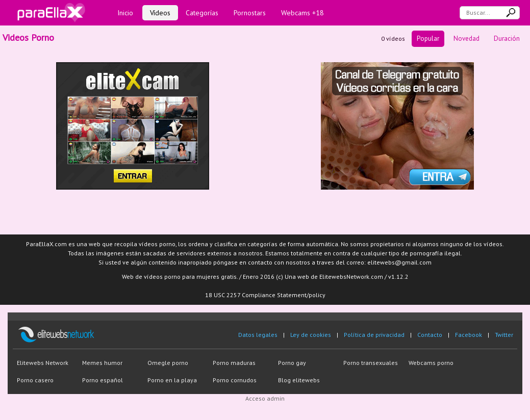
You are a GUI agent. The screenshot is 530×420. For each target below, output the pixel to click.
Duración (507, 38)
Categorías (202, 13)
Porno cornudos (235, 380)
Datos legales (258, 335)
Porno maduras (234, 363)
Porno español (103, 380)
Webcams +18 (302, 13)
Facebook (469, 335)
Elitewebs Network (43, 363)
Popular (428, 38)
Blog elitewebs (299, 380)
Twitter (504, 335)
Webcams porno (431, 363)
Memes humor (102, 363)
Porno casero (35, 380)
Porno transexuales (371, 363)
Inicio (125, 13)
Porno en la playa (172, 380)
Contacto (430, 335)
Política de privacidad (374, 335)
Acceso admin (265, 398)
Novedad (466, 38)
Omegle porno (168, 363)
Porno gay (292, 363)
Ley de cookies (311, 335)
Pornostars (250, 13)
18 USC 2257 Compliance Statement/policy (265, 295)
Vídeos (160, 13)
